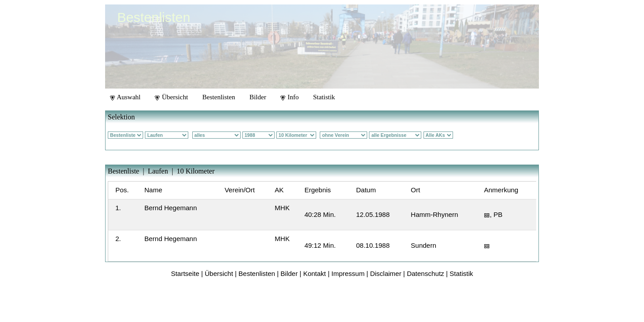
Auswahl (125, 97)
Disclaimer (386, 273)
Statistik (324, 97)
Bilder (258, 97)
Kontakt (315, 273)
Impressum (348, 273)
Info (290, 97)
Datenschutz (426, 273)
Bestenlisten (218, 97)
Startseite (185, 273)
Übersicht (171, 97)
